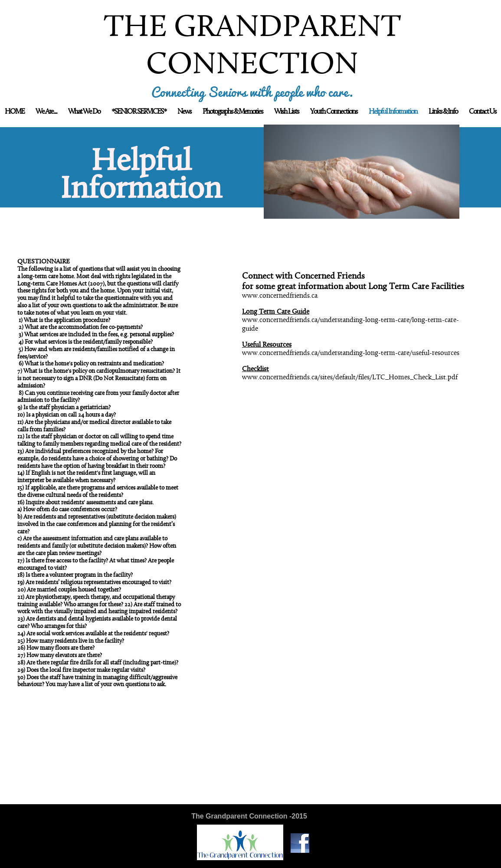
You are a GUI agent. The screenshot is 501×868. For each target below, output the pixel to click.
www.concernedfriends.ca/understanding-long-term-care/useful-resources (351, 353)
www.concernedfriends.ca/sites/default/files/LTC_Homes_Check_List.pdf (350, 378)
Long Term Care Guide (276, 312)
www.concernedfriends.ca (280, 296)
